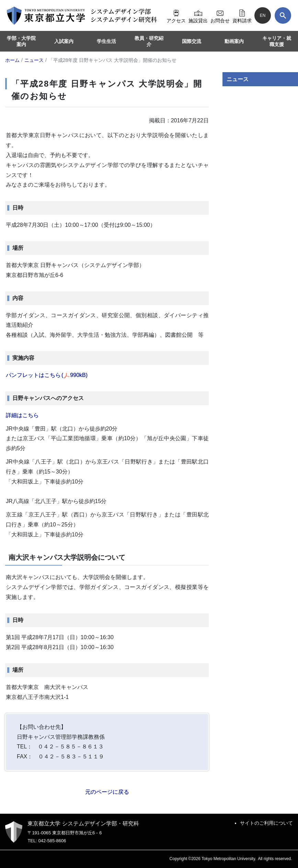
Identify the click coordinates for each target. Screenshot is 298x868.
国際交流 (192, 41)
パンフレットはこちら (47, 375)
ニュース (238, 79)
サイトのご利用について (266, 823)
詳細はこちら (22, 415)
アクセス (176, 15)
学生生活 (106, 41)
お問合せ (220, 15)
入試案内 (64, 41)
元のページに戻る (107, 792)
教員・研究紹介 (149, 41)
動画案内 (234, 41)
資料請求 (242, 15)
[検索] (283, 15)
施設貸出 (198, 15)
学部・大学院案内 (21, 41)
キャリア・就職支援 (277, 41)
